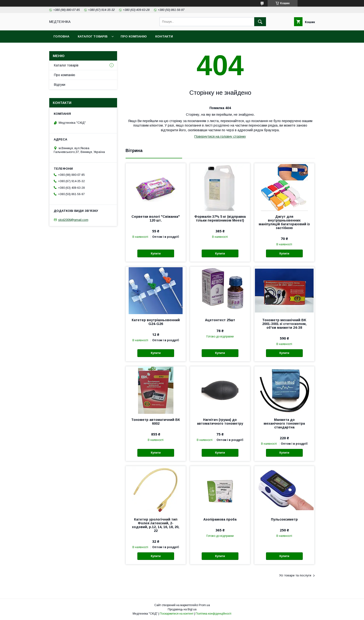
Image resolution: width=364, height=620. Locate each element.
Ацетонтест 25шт (220, 320)
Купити (156, 254)
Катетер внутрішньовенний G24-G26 (156, 322)
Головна (61, 36)
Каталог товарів (93, 36)
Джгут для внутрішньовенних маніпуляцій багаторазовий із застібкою (284, 222)
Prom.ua (204, 605)
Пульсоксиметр (284, 519)
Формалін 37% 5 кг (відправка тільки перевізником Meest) (220, 218)
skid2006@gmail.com (73, 220)
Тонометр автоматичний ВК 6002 (156, 422)
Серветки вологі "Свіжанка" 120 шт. (156, 218)
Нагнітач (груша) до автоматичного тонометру (220, 422)
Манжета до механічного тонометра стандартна (284, 423)
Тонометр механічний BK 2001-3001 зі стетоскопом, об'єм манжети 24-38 (284, 324)
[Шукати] (260, 22)
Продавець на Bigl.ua (182, 609)
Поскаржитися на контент (177, 614)
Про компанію (134, 36)
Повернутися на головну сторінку (220, 136)
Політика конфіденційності (213, 614)
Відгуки (60, 85)
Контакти (164, 36)
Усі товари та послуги (295, 575)
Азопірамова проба (220, 519)
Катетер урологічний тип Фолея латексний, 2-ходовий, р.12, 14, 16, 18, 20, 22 (156, 525)
